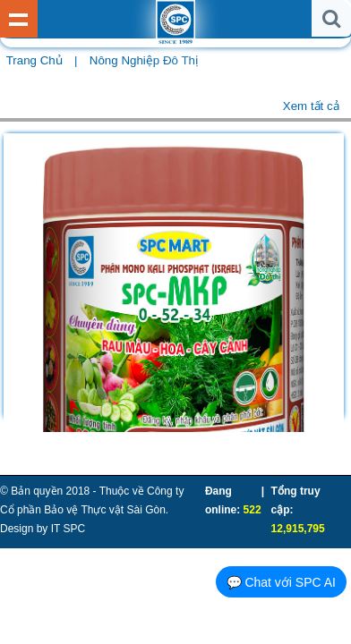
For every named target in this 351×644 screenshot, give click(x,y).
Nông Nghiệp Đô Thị (144, 60)
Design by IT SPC (43, 529)
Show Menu (19, 19)
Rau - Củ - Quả (93, 100)
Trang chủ (34, 60)
